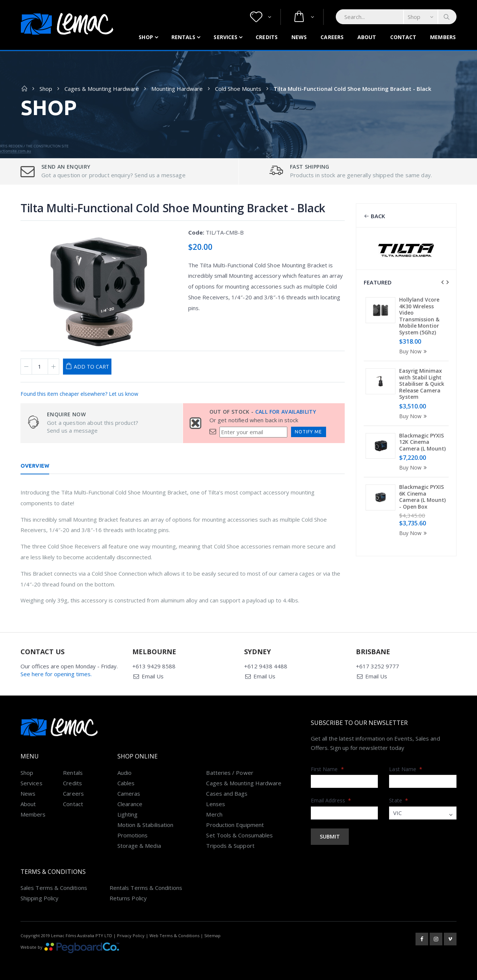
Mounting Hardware (177, 89)
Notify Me (308, 432)
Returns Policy (128, 898)
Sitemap (212, 936)
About (367, 37)
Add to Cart (91, 367)
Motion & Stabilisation (146, 825)
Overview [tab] (35, 466)
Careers (332, 37)
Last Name (406, 769)
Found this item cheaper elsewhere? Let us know (79, 394)
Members (443, 37)
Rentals (184, 37)
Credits (267, 37)
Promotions (133, 835)
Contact (403, 37)
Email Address (331, 800)
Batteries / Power (230, 773)
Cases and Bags (227, 793)
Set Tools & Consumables (239, 835)
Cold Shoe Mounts (238, 89)
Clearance (130, 804)
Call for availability (286, 412)
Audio (124, 773)
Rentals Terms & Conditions (146, 888)
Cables (126, 783)
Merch (214, 814)
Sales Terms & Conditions (54, 888)
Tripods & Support (230, 846)
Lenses (215, 804)
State (399, 800)
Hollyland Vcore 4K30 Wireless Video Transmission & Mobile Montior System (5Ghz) (419, 316)
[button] (261, 17)
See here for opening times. (56, 674)
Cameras (129, 793)
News (299, 37)
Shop (146, 37)
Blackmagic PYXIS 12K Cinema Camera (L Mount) (422, 442)
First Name (327, 769)
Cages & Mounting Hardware (102, 89)
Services (225, 37)
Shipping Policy (40, 898)
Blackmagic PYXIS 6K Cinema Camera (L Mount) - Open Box (422, 497)
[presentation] (442, 282)
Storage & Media (139, 846)
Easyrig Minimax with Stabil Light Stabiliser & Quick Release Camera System (422, 384)
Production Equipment (235, 825)
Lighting (128, 814)
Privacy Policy (131, 936)
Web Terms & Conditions (174, 936)
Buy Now (414, 351)
